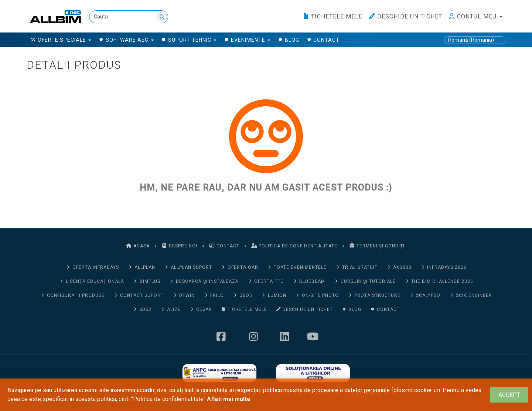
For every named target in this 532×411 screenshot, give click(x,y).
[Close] (509, 395)
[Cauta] (129, 17)
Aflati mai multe (229, 399)
